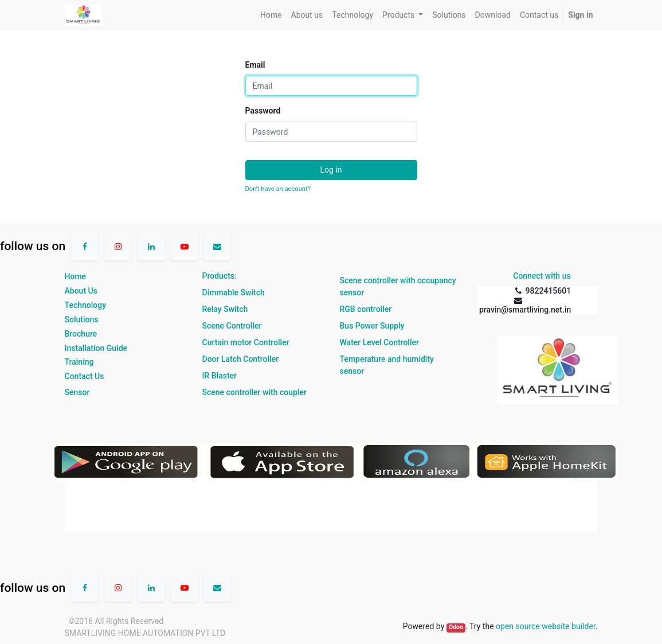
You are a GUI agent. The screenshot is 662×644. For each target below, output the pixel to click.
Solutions (82, 319)
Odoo (456, 627)
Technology (86, 305)
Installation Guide (96, 348)
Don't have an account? (278, 189)
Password (263, 111)
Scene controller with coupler (254, 392)
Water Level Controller (379, 342)
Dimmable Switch (234, 292)
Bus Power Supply (372, 326)
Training (79, 362)
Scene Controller (232, 326)
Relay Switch (225, 309)
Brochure (81, 334)
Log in (331, 170)
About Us (81, 291)
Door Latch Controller (241, 359)
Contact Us (85, 376)
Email (255, 65)
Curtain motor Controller (246, 342)
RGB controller (366, 309)
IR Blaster (220, 376)
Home (76, 276)
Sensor (77, 392)
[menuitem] (271, 15)
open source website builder (546, 626)
